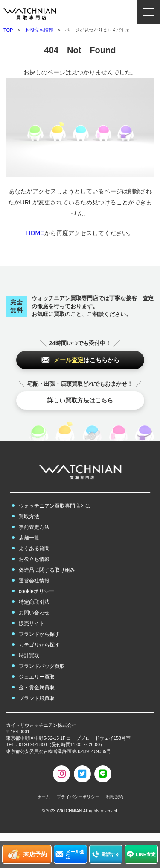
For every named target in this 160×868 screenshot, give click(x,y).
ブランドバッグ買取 (42, 666)
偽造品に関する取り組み (47, 570)
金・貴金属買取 (37, 688)
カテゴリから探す (39, 645)
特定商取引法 (34, 602)
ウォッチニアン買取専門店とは (55, 506)
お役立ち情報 (39, 30)
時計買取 (29, 655)
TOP (8, 30)
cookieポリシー (36, 591)
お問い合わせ (34, 613)
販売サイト (32, 623)
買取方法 (29, 517)
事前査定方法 (34, 527)
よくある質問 (34, 549)
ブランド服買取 (37, 698)
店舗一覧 (29, 538)
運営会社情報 (34, 581)
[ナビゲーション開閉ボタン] (148, 12)
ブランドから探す (39, 634)
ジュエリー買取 (37, 677)
